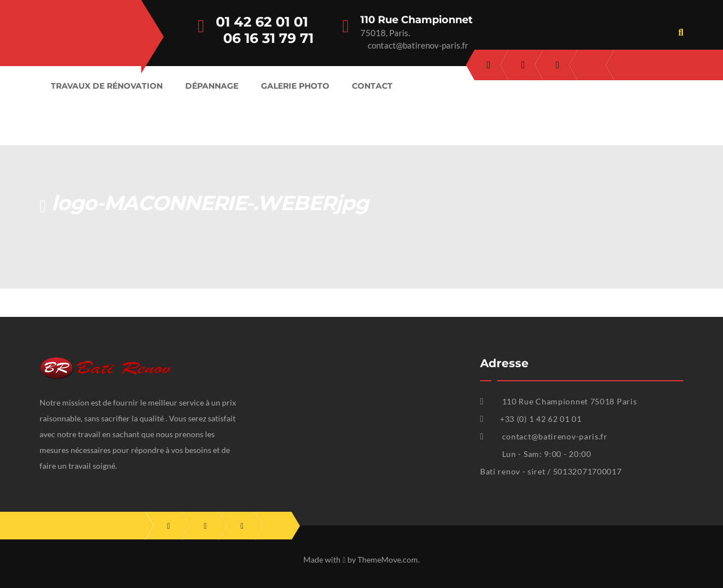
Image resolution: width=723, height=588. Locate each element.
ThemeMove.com (388, 559)
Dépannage (212, 86)
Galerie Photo (295, 86)
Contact (372, 86)
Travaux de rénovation (107, 86)
